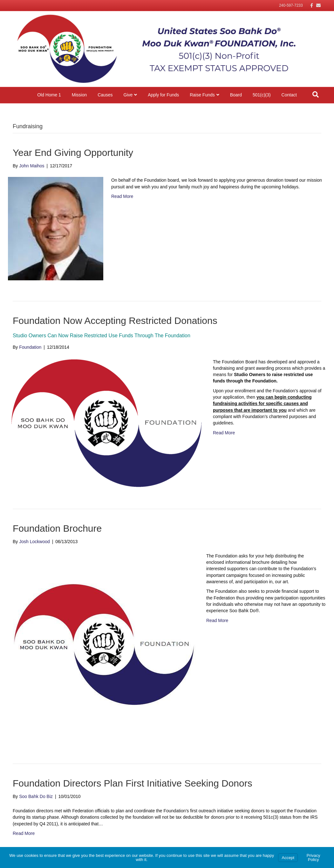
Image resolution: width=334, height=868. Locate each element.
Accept (288, 858)
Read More (122, 196)
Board (236, 95)
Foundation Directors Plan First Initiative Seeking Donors (133, 783)
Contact (289, 95)
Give (128, 95)
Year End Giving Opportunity (73, 153)
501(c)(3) (262, 95)
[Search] (316, 94)
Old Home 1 (49, 95)
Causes (105, 95)
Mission (79, 95)
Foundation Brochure (57, 528)
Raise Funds (202, 95)
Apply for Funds (163, 95)
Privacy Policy (314, 857)
